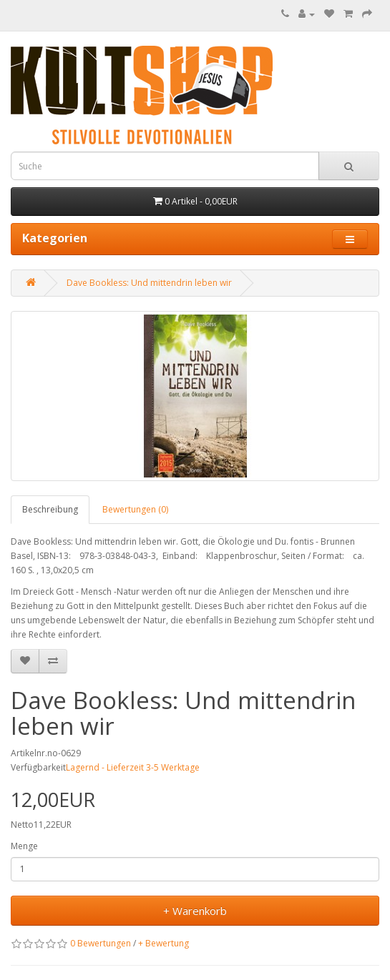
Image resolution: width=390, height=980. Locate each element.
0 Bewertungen (101, 943)
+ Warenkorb (195, 911)
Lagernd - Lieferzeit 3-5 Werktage (133, 767)
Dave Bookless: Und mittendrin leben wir (149, 283)
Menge (24, 846)
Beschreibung (50, 509)
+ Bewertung (164, 943)
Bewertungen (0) (135, 509)
